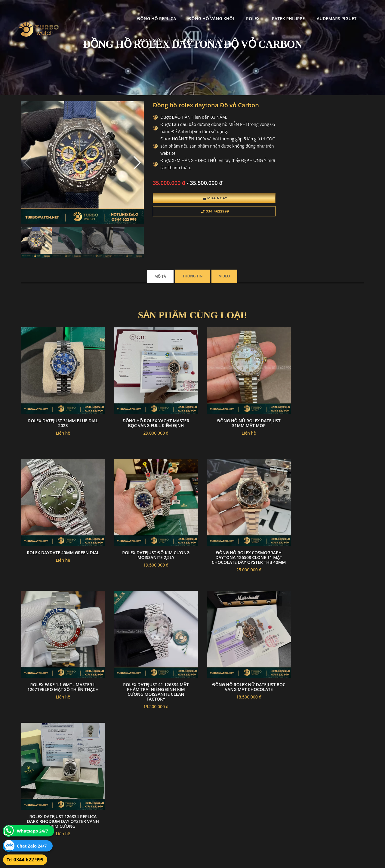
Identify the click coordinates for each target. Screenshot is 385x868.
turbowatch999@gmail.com (55, 814)
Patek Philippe (231, 11)
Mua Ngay (201, 199)
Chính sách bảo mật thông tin (163, 792)
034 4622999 (201, 212)
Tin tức (120, 32)
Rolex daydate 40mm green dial (325, 408)
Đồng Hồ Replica (100, 11)
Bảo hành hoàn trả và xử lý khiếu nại (238, 792)
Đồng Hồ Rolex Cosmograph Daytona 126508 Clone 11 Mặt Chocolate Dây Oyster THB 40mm (149, 539)
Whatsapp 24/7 (32, 831)
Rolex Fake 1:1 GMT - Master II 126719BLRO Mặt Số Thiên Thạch (236, 537)
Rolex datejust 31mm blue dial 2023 (60, 408)
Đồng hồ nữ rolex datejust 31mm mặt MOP (237, 408)
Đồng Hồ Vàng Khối (154, 11)
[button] (127, 159)
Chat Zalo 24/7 (32, 846)
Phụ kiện (90, 32)
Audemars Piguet (279, 11)
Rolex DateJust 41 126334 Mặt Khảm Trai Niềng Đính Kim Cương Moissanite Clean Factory (325, 539)
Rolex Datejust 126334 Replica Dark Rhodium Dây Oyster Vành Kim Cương (149, 664)
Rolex (196, 11)
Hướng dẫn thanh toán (157, 800)
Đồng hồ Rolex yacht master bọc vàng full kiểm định (149, 408)
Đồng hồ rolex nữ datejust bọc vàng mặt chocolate (61, 662)
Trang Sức (323, 11)
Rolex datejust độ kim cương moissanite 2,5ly (60, 535)
